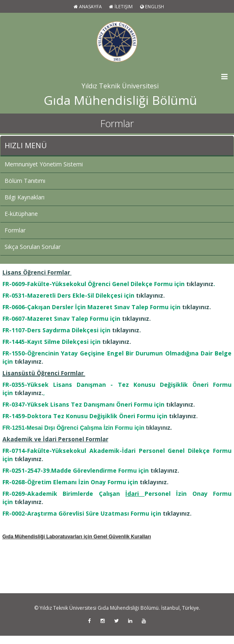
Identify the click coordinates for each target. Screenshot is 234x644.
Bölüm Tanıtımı (25, 181)
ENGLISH (152, 6)
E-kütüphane (21, 214)
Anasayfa (88, 6)
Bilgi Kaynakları (25, 197)
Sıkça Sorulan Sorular (33, 247)
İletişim (121, 6)
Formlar (15, 230)
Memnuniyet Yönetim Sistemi (44, 164)
